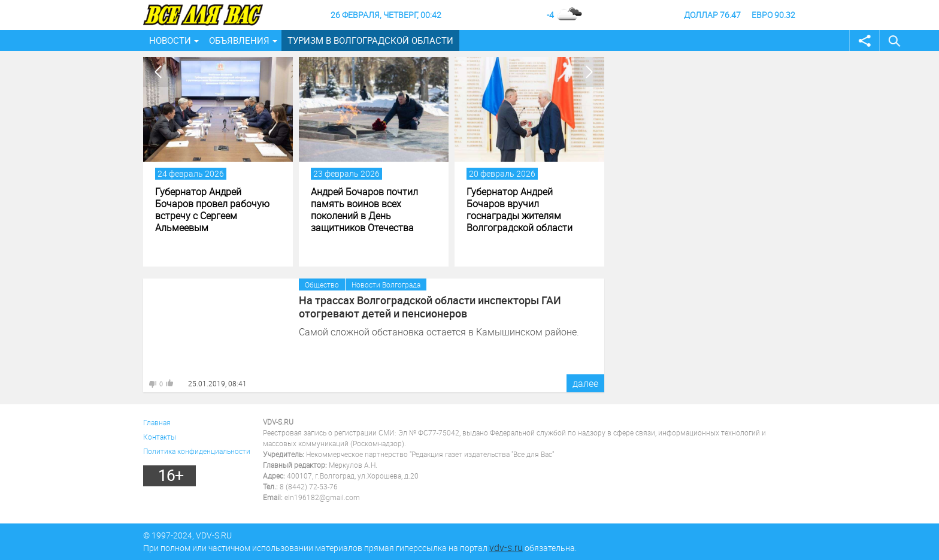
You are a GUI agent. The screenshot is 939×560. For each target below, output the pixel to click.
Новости (170, 40)
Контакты (160, 437)
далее (585, 383)
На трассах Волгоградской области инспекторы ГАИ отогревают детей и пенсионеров (430, 307)
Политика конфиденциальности (197, 451)
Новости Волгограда (386, 284)
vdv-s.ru (506, 547)
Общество (322, 284)
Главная (157, 422)
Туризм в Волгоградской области (370, 40)
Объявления (239, 40)
